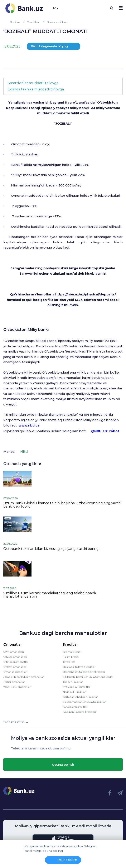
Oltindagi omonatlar (16, 662)
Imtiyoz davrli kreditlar (77, 687)
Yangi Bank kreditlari (76, 707)
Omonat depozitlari (15, 672)
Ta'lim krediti (71, 657)
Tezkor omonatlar (14, 682)
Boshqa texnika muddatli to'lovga (36, 89)
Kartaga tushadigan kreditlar (80, 697)
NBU (24, 452)
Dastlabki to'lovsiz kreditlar (79, 667)
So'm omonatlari (14, 652)
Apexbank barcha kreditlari (79, 712)
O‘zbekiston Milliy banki (26, 330)
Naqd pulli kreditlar (74, 692)
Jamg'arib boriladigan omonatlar (24, 677)
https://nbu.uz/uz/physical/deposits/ (86, 294)
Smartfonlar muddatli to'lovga (33, 83)
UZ (55, 8)
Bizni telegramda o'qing (49, 46)
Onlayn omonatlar (15, 667)
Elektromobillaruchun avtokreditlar (84, 702)
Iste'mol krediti (72, 652)
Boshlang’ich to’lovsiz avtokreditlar (84, 672)
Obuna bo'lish (63, 765)
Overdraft (69, 662)
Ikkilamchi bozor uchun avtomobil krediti (88, 677)
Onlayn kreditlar (73, 682)
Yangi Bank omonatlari (17, 687)
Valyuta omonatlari (15, 657)
